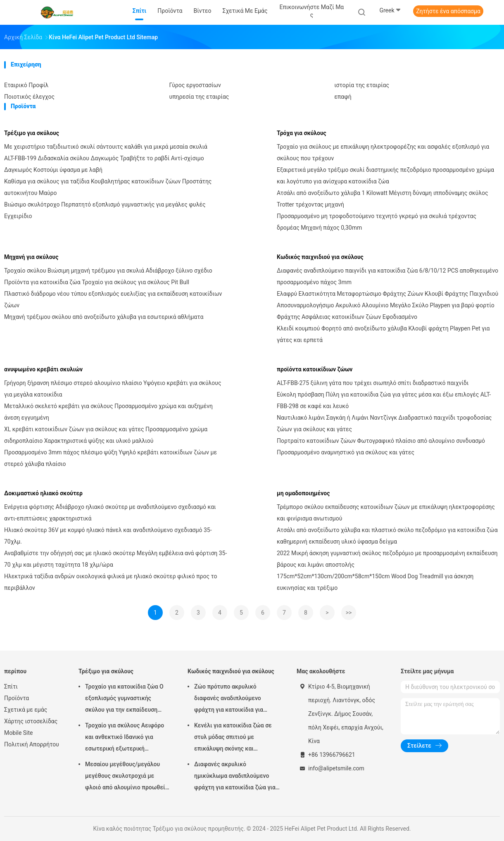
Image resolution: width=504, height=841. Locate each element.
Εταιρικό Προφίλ (26, 85)
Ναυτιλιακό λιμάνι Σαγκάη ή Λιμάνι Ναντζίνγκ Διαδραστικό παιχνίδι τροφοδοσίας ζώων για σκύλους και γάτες (384, 423)
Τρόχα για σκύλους (302, 133)
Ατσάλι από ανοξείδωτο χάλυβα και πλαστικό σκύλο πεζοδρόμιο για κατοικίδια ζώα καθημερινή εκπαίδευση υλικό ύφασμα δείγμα (387, 536)
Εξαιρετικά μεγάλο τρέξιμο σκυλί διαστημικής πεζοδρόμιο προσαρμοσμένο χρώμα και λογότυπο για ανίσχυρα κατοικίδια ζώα (385, 176)
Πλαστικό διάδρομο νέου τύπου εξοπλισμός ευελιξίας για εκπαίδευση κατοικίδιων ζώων (113, 299)
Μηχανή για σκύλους (31, 257)
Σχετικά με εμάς (26, 710)
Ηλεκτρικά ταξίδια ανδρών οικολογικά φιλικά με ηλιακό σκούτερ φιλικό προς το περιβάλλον (111, 582)
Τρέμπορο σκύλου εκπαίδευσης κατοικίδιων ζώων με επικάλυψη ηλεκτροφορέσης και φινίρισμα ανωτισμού (386, 513)
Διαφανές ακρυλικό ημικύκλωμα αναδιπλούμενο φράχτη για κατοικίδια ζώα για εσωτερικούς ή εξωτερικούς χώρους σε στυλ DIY (235, 777)
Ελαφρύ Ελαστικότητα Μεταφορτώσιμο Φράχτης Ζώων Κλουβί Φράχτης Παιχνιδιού (388, 294)
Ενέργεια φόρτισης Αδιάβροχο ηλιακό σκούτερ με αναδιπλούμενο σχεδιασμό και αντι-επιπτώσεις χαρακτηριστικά (110, 513)
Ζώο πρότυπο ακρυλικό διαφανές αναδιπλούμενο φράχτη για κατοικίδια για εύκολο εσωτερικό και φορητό (235, 699)
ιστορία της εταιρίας (362, 85)
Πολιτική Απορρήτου (32, 744)
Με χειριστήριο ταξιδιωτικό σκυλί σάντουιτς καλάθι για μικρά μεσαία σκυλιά (106, 147)
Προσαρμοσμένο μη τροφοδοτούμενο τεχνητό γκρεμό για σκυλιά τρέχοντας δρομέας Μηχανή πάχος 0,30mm (377, 222)
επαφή (343, 97)
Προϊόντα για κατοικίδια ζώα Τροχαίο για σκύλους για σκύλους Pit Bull (97, 282)
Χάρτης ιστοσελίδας (31, 721)
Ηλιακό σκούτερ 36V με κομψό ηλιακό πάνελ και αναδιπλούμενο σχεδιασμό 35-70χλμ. (108, 536)
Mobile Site (19, 733)
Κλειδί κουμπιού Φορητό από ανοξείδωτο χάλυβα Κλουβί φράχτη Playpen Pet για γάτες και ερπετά (383, 334)
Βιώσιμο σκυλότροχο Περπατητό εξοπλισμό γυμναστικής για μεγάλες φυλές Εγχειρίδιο (105, 210)
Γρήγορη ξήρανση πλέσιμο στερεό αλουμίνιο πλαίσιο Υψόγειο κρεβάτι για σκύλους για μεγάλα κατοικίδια (113, 389)
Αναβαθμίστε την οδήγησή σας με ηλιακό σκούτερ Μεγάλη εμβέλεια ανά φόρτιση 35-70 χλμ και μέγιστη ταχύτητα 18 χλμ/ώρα (115, 559)
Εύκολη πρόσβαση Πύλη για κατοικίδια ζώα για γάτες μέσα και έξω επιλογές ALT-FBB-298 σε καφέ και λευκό (384, 400)
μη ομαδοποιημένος (303, 493)
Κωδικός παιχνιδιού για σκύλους (320, 257)
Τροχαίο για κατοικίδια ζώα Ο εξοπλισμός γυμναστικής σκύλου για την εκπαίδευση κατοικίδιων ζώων (124, 699)
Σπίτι (11, 687)
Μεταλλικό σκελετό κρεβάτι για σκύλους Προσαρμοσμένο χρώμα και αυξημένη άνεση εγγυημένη (108, 412)
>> (349, 613)
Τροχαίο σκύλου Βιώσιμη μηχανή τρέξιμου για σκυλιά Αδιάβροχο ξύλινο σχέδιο (108, 271)
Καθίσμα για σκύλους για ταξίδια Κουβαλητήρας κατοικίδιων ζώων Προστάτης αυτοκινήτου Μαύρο (108, 187)
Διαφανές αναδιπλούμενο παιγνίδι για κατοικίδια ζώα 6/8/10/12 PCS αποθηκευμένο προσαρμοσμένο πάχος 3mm (388, 276)
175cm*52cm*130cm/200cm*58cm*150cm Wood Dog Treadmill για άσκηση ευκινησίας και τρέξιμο (375, 582)
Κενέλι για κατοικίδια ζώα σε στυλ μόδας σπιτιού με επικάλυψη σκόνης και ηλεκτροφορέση (233, 738)
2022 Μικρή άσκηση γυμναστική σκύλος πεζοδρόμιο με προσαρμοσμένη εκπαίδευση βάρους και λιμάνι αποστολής (387, 559)
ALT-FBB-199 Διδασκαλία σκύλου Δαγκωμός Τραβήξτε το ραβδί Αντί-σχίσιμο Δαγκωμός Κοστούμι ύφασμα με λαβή (104, 164)
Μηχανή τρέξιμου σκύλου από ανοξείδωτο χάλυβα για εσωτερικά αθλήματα (104, 317)
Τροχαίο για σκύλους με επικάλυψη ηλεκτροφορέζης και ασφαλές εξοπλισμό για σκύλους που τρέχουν (383, 152)
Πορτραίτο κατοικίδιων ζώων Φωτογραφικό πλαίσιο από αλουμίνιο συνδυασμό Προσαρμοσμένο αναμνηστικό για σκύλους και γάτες (381, 447)
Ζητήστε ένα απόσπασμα (448, 11)
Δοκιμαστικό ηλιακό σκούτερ (43, 493)
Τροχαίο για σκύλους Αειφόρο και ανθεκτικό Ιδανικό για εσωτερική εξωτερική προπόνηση (125, 738)
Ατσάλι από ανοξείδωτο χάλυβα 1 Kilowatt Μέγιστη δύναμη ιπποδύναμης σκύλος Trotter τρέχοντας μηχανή (382, 199)
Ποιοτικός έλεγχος (29, 97)
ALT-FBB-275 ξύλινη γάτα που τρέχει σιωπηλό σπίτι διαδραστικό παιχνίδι (373, 383)
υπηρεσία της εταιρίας (199, 97)
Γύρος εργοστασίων (195, 85)
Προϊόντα (17, 698)
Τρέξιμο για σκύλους (32, 133)
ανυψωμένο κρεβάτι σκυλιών (43, 369)
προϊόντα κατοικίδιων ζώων (315, 369)
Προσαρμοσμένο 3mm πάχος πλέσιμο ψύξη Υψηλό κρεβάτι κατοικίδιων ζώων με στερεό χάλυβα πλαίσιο (111, 458)
